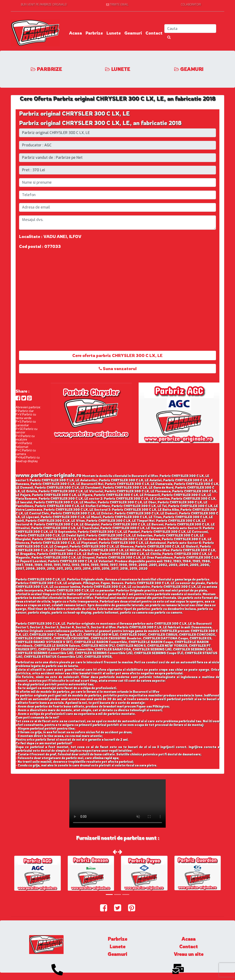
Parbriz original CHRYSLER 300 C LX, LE (74, 113)
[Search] (190, 29)
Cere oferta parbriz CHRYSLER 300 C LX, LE (117, 355)
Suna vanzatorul (118, 368)
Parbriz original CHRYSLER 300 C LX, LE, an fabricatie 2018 (100, 123)
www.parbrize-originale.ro (49, 475)
